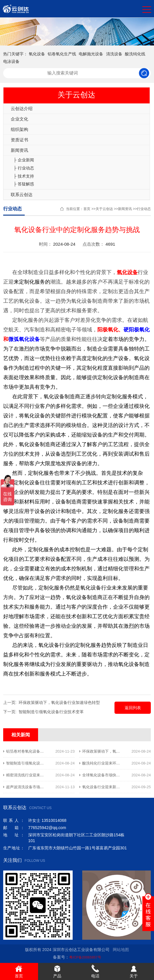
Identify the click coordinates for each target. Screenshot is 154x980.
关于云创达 (104, 209)
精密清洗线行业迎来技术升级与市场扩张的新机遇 (48, 775)
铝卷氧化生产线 (62, 54)
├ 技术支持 (24, 176)
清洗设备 (114, 54)
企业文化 (19, 119)
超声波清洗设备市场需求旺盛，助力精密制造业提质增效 (53, 787)
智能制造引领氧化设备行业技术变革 (51, 712)
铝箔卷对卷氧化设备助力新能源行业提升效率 (44, 751)
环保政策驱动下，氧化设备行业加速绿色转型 (59, 702)
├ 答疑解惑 (24, 184)
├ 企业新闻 (24, 160)
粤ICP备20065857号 (85, 957)
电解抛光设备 (91, 54)
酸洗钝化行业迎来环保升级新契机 (111, 763)
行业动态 (144, 209)
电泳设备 (11, 61)
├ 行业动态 (24, 168)
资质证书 (19, 140)
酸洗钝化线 (135, 54)
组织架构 (19, 129)
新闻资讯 (19, 150)
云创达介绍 (22, 108)
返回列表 (133, 708)
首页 (87, 209)
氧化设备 (37, 54)
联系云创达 (22, 195)
